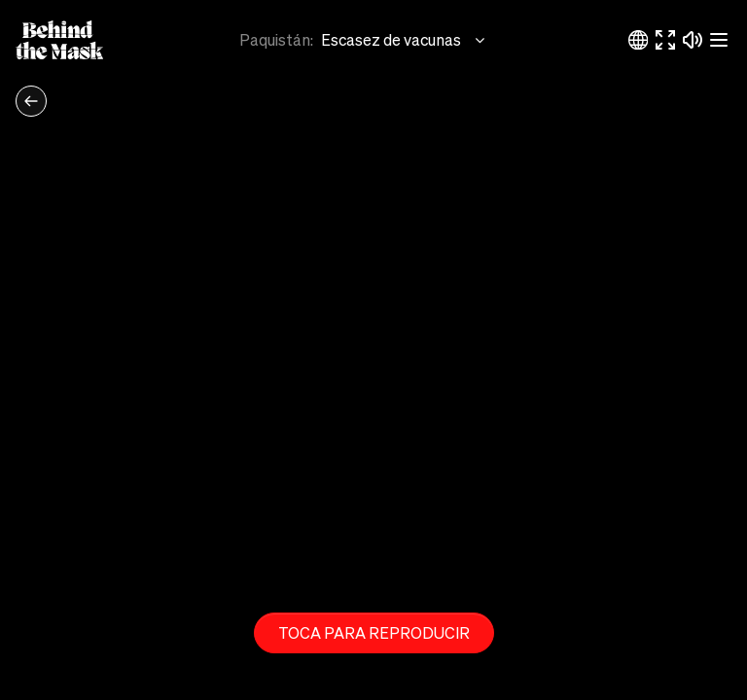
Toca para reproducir (374, 632)
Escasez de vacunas (405, 40)
